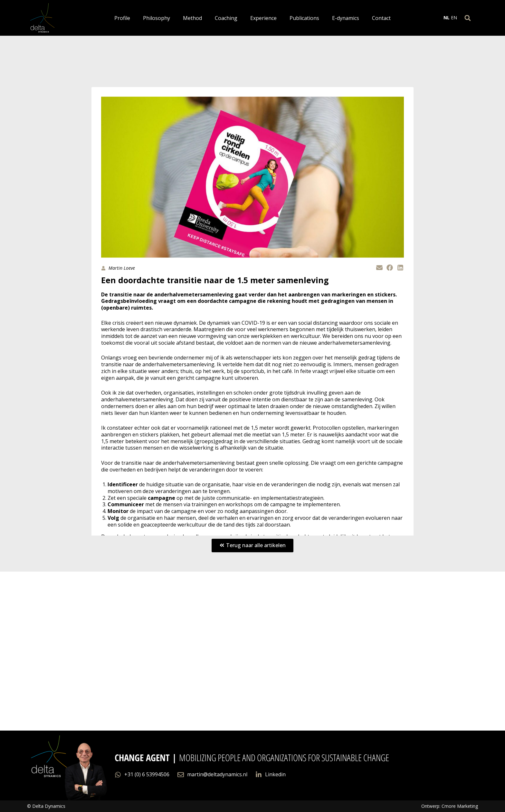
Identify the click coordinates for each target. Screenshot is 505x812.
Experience (263, 18)
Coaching (226, 18)
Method (192, 18)
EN (454, 18)
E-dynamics (346, 18)
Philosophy (157, 18)
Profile (122, 18)
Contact (381, 18)
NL (447, 18)
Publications (304, 18)
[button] (467, 18)
